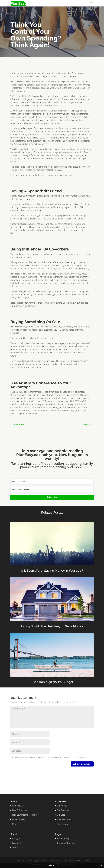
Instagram (17, 838)
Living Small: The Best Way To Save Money (52, 626)
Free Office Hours (20, 810)
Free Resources (64, 819)
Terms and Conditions (67, 843)
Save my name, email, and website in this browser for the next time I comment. (50, 758)
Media (15, 824)
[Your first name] (52, 482)
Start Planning (63, 824)
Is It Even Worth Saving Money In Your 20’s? (52, 571)
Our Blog (61, 815)
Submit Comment (82, 764)
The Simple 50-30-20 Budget (52, 682)
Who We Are (18, 806)
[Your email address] (52, 490)
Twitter (15, 847)
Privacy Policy (63, 838)
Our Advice (62, 806)
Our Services (63, 810)
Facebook (17, 843)
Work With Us (18, 819)
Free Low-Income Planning (24, 815)
